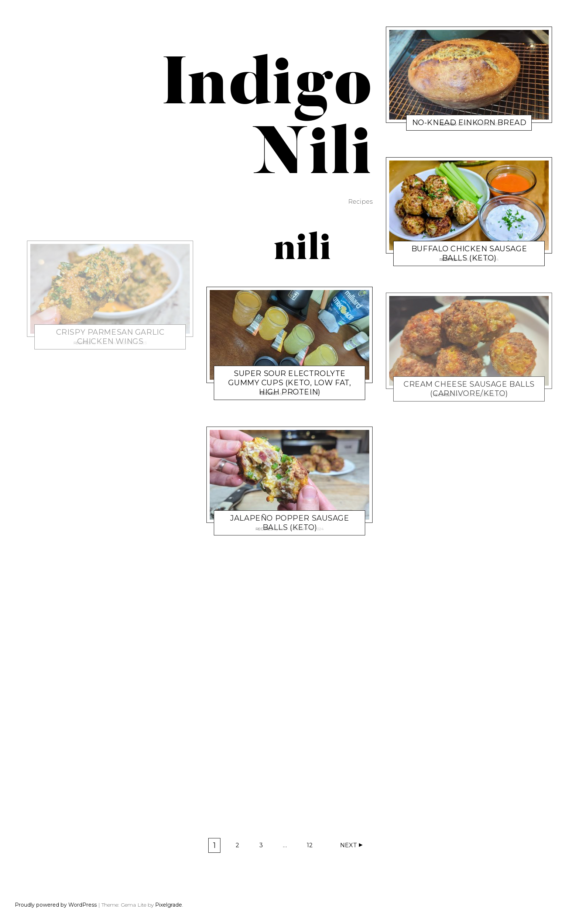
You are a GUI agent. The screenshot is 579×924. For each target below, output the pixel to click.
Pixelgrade (169, 905)
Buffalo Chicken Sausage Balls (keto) (469, 253)
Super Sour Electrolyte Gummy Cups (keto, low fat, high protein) (289, 383)
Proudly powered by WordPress (56, 905)
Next (349, 845)
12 (312, 847)
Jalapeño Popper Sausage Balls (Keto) (289, 523)
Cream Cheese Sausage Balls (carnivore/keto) (469, 389)
